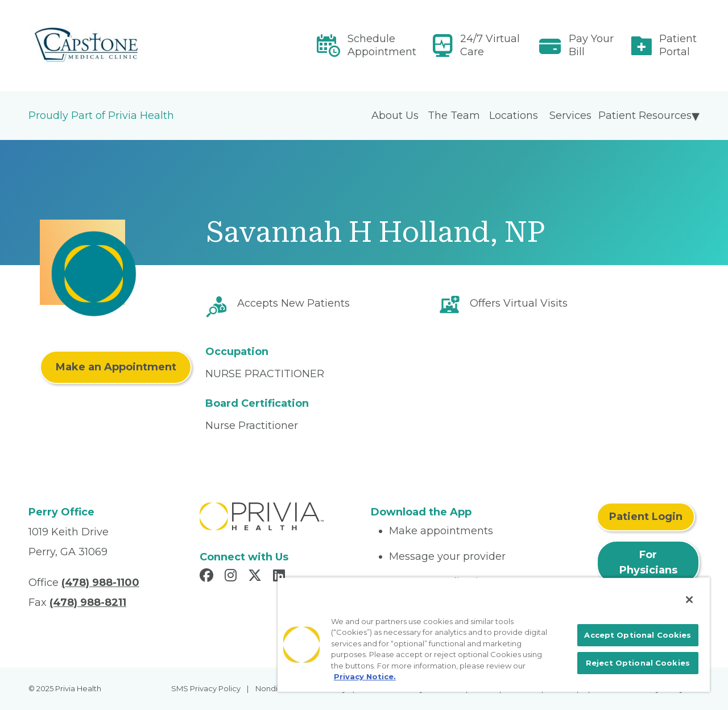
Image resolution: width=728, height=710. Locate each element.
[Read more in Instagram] (232, 577)
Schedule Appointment (382, 45)
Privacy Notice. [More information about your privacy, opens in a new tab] (365, 676)
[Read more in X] (257, 577)
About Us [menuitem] (395, 115)
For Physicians (648, 562)
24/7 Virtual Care (490, 45)
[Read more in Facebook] (208, 577)
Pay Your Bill (591, 45)
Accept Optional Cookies (638, 635)
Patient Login (646, 517)
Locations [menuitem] (514, 115)
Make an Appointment (116, 367)
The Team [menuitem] (454, 115)
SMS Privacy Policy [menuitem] (206, 688)
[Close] (689, 600)
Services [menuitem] (570, 115)
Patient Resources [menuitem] (645, 115)
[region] (494, 634)
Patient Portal (678, 45)
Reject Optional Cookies (638, 663)
